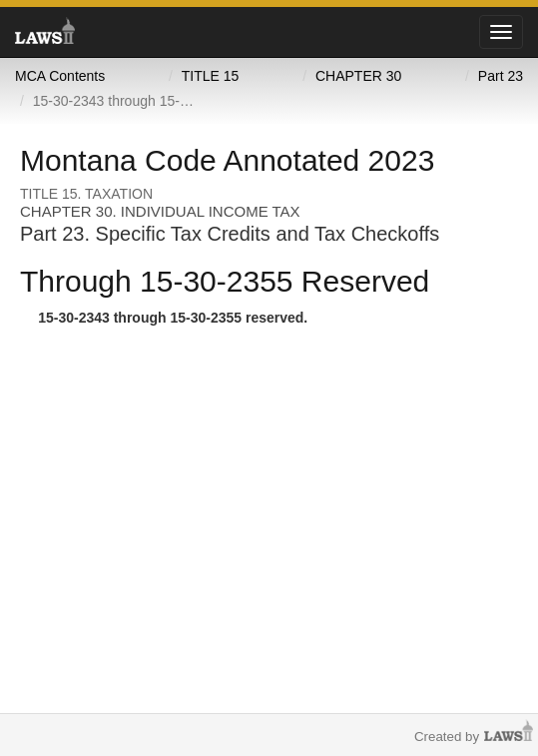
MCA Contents (60, 76)
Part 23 (501, 76)
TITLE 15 (211, 76)
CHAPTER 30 (358, 76)
